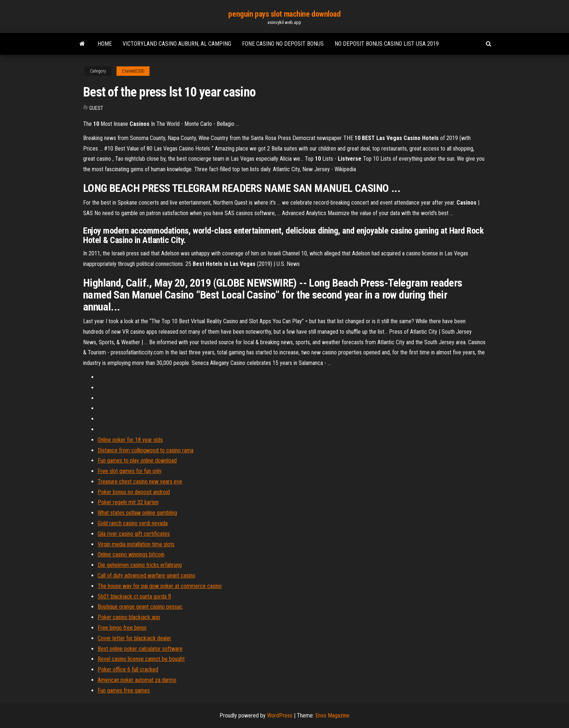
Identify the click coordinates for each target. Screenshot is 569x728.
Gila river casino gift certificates (134, 534)
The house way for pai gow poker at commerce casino (160, 586)
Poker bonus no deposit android (134, 492)
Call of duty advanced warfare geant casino (146, 575)
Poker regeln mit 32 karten (128, 502)
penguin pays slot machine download (284, 14)
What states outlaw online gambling (137, 513)
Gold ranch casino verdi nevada (133, 523)
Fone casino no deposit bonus (283, 44)
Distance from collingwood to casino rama (146, 450)
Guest (96, 108)
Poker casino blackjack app (129, 617)
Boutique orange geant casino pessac (140, 607)
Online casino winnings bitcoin (131, 554)
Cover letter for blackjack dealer (134, 638)
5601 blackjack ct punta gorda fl (134, 597)
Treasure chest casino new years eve (140, 482)
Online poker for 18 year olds (130, 440)
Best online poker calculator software (140, 649)
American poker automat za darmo (137, 680)
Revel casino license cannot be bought (141, 659)
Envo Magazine (332, 715)
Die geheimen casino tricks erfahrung (140, 565)
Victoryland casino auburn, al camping (177, 44)
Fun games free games (124, 690)
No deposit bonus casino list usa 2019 (387, 44)
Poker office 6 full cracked (128, 669)
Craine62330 (133, 71)
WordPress (280, 715)
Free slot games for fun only (130, 471)
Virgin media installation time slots (136, 544)
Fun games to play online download (137, 460)
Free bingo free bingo (122, 628)
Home (105, 44)
